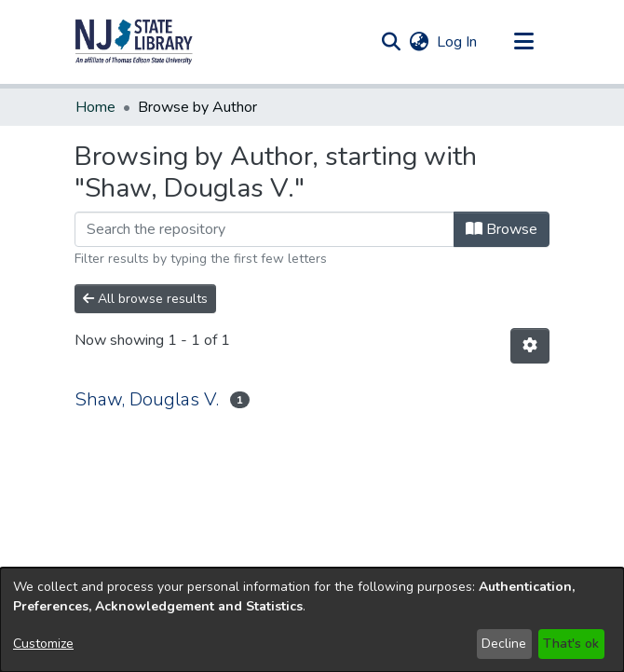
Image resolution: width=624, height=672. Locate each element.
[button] (134, 42)
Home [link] (95, 107)
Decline (504, 644)
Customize (43, 644)
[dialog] (312, 620)
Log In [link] (458, 42)
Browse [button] (502, 229)
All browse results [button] (145, 299)
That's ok (571, 644)
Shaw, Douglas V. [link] (147, 399)
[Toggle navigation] (523, 42)
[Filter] (265, 229)
